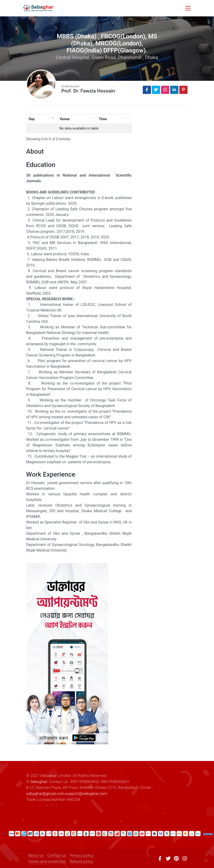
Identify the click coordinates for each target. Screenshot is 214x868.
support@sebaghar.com (86, 794)
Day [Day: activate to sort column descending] (32, 119)
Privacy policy (82, 855)
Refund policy (81, 861)
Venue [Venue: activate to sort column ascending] (65, 119)
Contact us (57, 855)
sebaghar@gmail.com (45, 794)
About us (36, 855)
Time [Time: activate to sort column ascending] (103, 119)
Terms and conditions (47, 861)
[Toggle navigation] (188, 8)
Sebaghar (39, 782)
